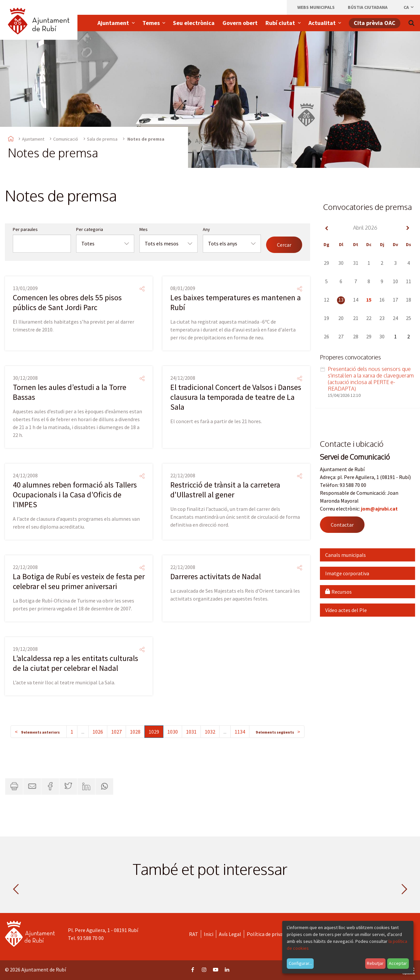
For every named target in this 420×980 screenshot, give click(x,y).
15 (369, 300)
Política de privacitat (270, 934)
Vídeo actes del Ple (346, 610)
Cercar (284, 245)
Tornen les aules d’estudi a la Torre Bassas (70, 392)
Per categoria (90, 229)
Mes (144, 229)
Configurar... (300, 963)
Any (206, 229)
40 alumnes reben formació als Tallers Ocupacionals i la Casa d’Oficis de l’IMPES (75, 495)
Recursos (338, 592)
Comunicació (66, 139)
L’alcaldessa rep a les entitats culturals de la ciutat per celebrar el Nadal (75, 663)
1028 (135, 732)
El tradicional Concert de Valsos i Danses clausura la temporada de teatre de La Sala (236, 397)
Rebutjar (375, 963)
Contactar (342, 525)
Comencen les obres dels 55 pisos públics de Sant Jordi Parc (67, 302)
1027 (116, 732)
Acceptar (398, 963)
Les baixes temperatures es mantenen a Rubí (236, 302)
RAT (194, 934)
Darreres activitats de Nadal (216, 576)
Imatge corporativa (347, 573)
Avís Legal (230, 934)
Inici (209, 934)
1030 (173, 732)
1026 (98, 732)
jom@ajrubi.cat (379, 509)
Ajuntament (33, 139)
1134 (240, 732)
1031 (191, 732)
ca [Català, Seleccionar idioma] (409, 7)
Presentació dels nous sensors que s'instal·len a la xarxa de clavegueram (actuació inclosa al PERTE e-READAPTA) (371, 379)
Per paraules (25, 229)
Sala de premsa (102, 139)
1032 (210, 732)
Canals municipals (346, 555)
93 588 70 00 (90, 938)
